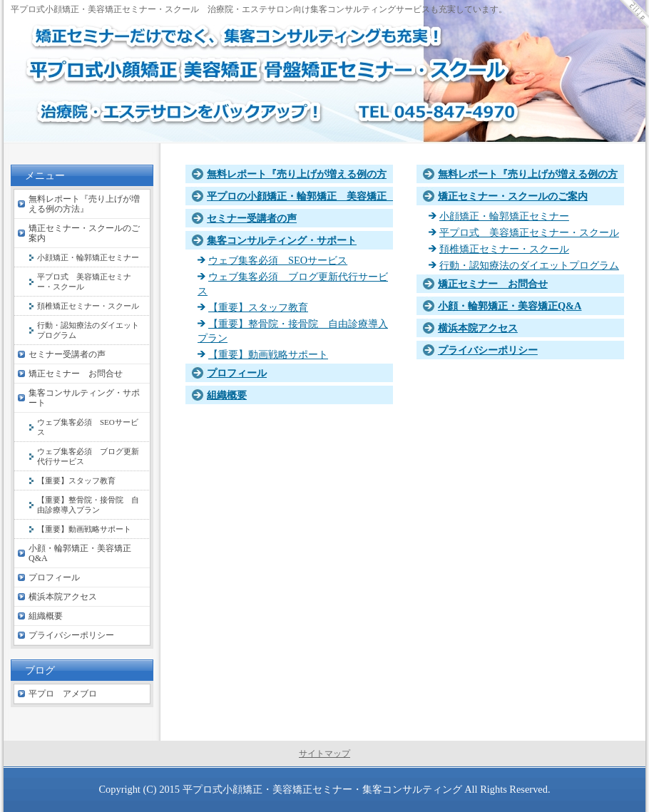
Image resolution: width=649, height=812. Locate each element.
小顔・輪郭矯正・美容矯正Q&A (510, 306)
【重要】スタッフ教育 (258, 307)
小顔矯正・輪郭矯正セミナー (504, 216)
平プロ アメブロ (63, 694)
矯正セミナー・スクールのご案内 (513, 196)
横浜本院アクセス (478, 328)
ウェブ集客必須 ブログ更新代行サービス (88, 456)
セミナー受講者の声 (252, 218)
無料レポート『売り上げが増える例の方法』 (84, 204)
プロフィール (237, 373)
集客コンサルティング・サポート (282, 240)
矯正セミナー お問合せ (493, 284)
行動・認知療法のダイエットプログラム (529, 265)
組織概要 (227, 395)
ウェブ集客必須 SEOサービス (278, 260)
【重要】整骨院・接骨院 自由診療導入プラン (88, 505)
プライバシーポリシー (488, 350)
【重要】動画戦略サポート (268, 354)
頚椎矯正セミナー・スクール (504, 249)
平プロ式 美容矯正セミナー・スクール (529, 232)
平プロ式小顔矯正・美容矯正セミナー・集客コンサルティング (322, 789)
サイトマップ (324, 754)
